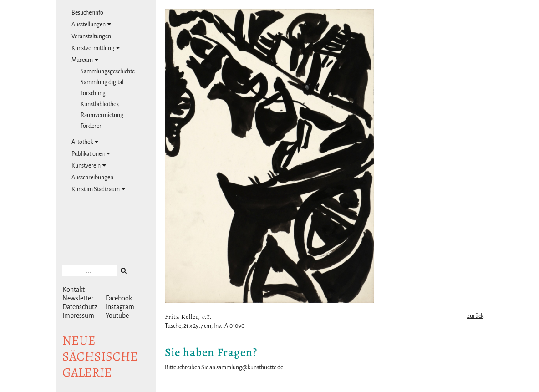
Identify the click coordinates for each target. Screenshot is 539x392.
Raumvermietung (102, 115)
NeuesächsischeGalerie (100, 356)
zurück (475, 316)
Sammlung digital (102, 82)
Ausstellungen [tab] (91, 24)
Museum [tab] (85, 60)
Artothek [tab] (85, 142)
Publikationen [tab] (91, 154)
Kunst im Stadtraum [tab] (98, 189)
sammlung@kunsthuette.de (250, 367)
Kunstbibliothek (100, 104)
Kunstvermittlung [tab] (96, 48)
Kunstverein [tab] (89, 165)
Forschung (93, 93)
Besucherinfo (87, 13)
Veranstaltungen (91, 36)
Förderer (91, 126)
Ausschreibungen (92, 178)
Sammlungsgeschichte (108, 71)
